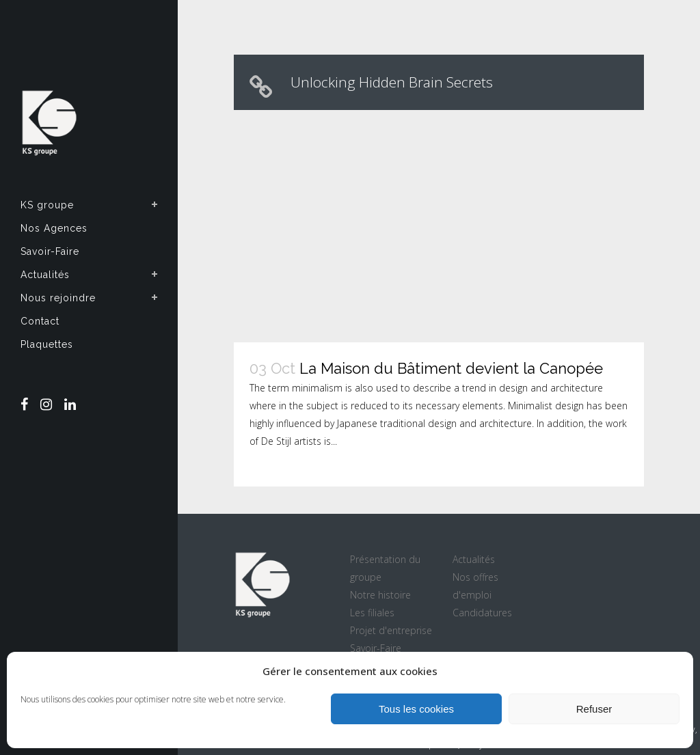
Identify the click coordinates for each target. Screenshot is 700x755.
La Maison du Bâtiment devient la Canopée (451, 368)
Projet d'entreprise (391, 630)
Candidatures (482, 613)
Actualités (474, 559)
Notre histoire (380, 595)
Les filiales (372, 613)
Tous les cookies (416, 709)
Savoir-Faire (376, 648)
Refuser (594, 709)
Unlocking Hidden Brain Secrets (392, 82)
